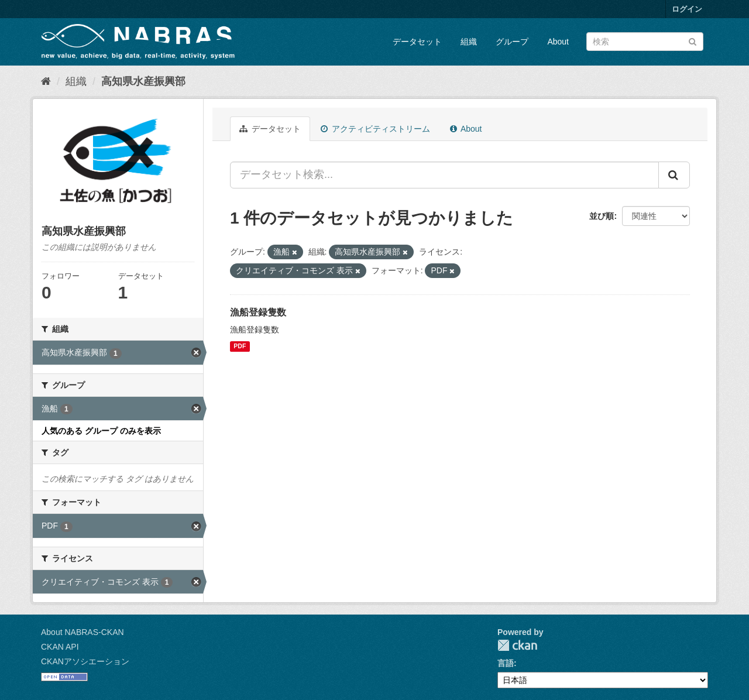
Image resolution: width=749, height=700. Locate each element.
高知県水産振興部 (143, 81)
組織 (469, 42)
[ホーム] (46, 81)
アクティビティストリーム (375, 129)
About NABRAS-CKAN (83, 632)
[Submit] (693, 41)
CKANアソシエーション (85, 661)
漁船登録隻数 (258, 312)
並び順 (602, 216)
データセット (417, 42)
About (558, 42)
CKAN (517, 645)
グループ (512, 42)
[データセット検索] (645, 42)
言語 (506, 663)
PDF (240, 346)
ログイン (687, 9)
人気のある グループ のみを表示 (101, 431)
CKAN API (60, 647)
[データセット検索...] (444, 175)
